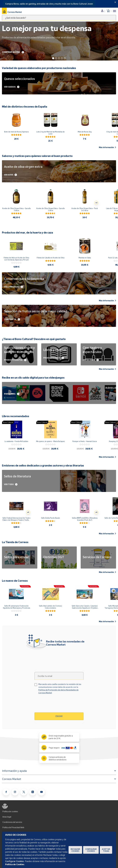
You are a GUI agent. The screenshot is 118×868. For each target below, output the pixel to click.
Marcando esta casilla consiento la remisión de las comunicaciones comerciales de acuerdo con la (60, 688)
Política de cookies (10, 811)
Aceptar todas (106, 850)
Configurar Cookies (91, 850)
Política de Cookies (15, 864)
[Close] (115, 2)
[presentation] (57, 704)
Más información (107, 147)
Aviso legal (7, 817)
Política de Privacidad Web (13, 827)
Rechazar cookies (75, 850)
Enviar (59, 716)
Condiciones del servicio (12, 822)
